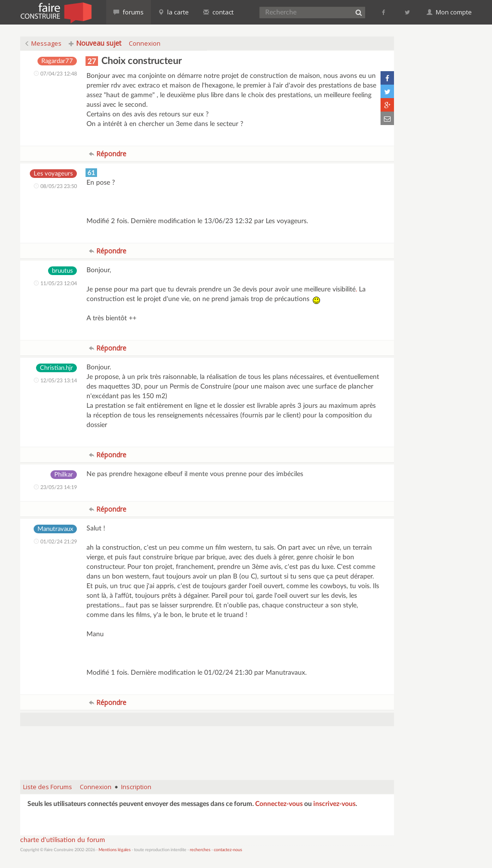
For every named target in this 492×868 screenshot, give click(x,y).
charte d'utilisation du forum (63, 840)
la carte (173, 12)
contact (218, 12)
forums (129, 12)
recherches (200, 850)
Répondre (108, 154)
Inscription (136, 787)
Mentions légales (115, 850)
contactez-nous (228, 850)
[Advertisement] (207, 748)
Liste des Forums (48, 787)
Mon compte (449, 12)
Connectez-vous (279, 804)
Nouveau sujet (95, 43)
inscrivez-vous (334, 804)
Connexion (145, 43)
